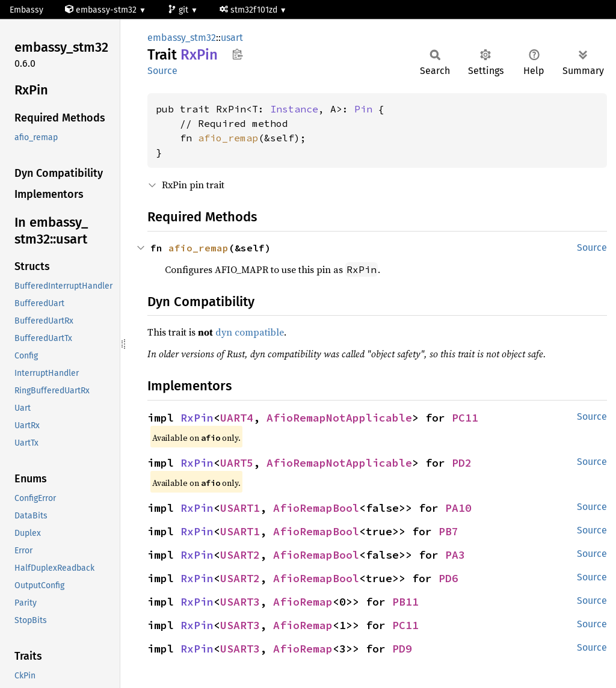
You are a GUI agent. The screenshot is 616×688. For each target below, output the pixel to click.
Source (162, 71)
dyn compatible (250, 332)
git (179, 10)
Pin (363, 109)
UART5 (237, 463)
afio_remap (228, 138)
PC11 (465, 418)
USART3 (240, 602)
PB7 (448, 531)
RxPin (197, 418)
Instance (294, 109)
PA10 (458, 508)
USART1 (240, 508)
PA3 (455, 555)
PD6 (448, 578)
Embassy (26, 10)
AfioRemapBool (316, 508)
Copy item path (237, 54)
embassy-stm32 (102, 10)
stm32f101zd (250, 10)
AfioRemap (303, 602)
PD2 (462, 463)
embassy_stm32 (182, 38)
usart (232, 38)
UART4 (237, 418)
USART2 (240, 555)
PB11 (405, 602)
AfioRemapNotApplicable (339, 418)
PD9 (402, 649)
